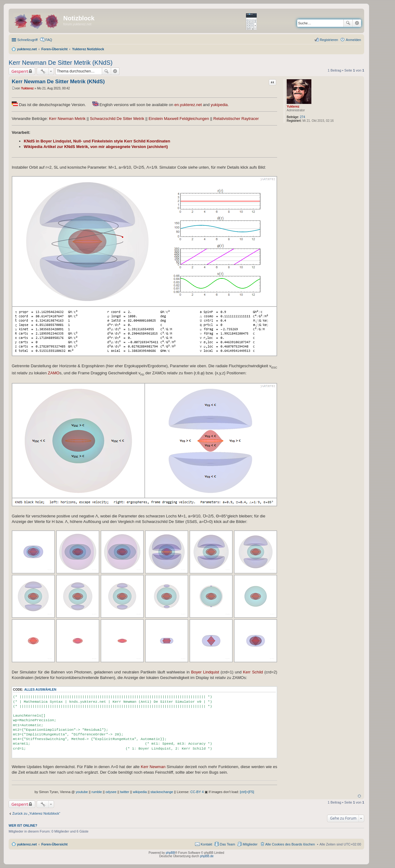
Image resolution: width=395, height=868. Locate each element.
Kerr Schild (253, 672)
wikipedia (140, 792)
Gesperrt (20, 71)
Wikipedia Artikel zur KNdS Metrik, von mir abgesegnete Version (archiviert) (96, 147)
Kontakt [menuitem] (206, 844)
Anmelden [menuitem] (353, 40)
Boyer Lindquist (205, 672)
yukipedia (219, 105)
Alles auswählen (40, 690)
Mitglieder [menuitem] (250, 844)
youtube (82, 792)
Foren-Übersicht (54, 844)
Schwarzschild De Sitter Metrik (117, 119)
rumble (97, 792)
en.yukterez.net (188, 105)
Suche (348, 23)
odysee (111, 792)
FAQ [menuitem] (49, 40)
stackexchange (162, 792)
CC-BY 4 (197, 792)
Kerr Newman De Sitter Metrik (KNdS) (61, 63)
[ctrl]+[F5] (247, 792)
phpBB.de (207, 856)
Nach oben (359, 796)
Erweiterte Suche (357, 23)
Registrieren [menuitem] (329, 40)
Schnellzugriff (27, 40)
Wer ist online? (23, 825)
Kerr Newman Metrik (67, 119)
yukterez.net (27, 844)
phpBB (170, 853)
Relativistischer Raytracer (236, 119)
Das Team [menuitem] (227, 844)
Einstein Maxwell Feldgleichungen (179, 119)
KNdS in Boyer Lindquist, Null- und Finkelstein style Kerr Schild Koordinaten (97, 141)
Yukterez (293, 107)
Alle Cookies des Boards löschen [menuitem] (290, 844)
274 (303, 117)
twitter (125, 792)
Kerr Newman (153, 767)
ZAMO (54, 373)
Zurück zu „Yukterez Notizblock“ (36, 813)
